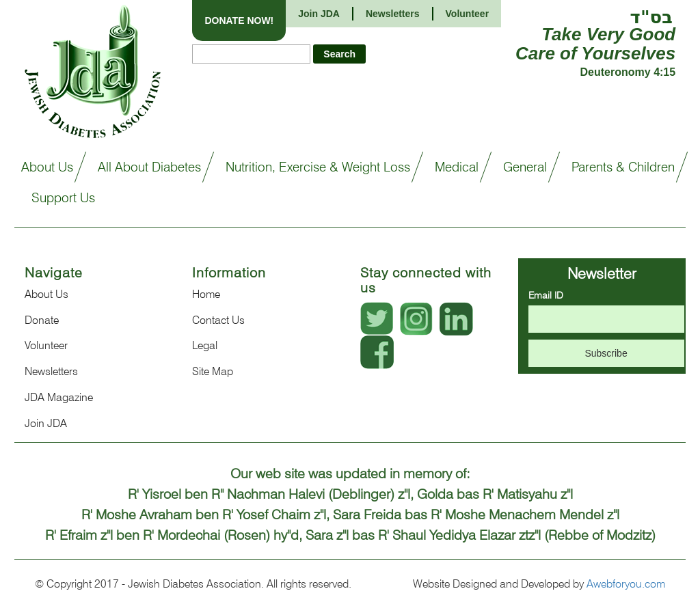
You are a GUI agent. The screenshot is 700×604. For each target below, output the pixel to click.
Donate (42, 320)
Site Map (213, 371)
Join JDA (319, 14)
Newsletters (51, 371)
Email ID (546, 295)
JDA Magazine (59, 397)
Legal (205, 345)
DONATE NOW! (239, 20)
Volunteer (46, 345)
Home (206, 294)
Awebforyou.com (626, 584)
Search (339, 54)
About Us (46, 294)
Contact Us (218, 320)
